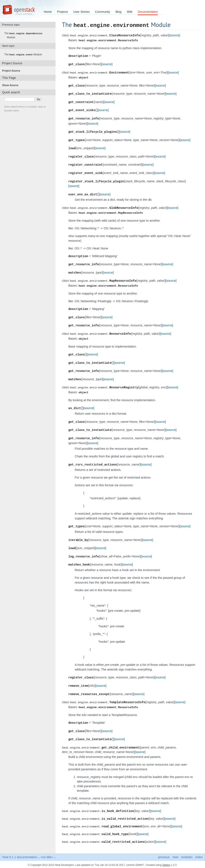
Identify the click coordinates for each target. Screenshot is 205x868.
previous (164, 856)
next (175, 856)
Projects (62, 12)
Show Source (12, 85)
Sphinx (166, 864)
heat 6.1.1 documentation (20, 856)
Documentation (148, 12)
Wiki (130, 12)
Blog (119, 12)
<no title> (47, 856)
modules (187, 856)
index (199, 856)
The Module (25, 35)
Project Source (12, 70)
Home (48, 12)
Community (103, 12)
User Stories (81, 12)
